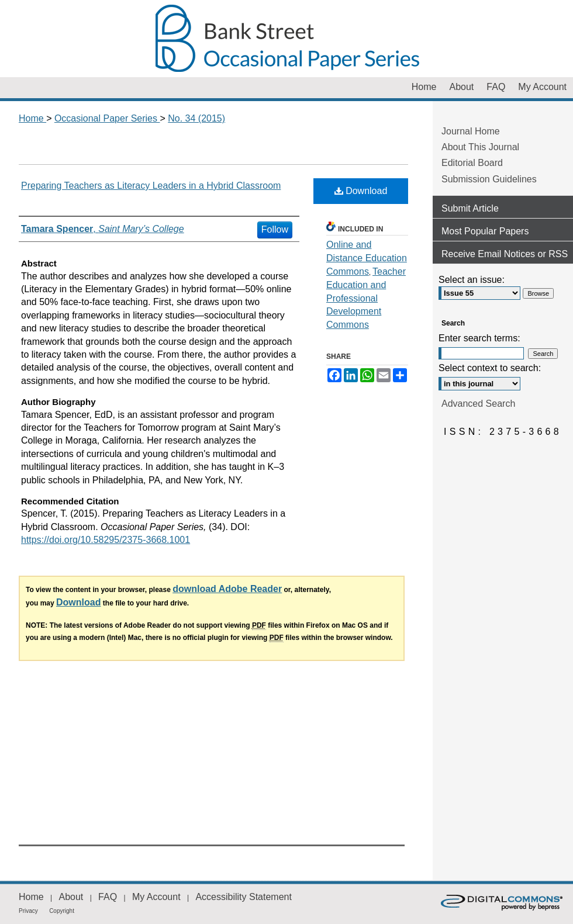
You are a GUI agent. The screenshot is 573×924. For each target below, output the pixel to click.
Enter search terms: (479, 338)
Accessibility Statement (244, 897)
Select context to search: (490, 368)
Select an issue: (472, 280)
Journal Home (471, 131)
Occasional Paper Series (286, 39)
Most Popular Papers (485, 231)
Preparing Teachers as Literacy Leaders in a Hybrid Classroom (151, 186)
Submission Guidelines (489, 179)
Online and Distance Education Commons (367, 258)
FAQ (108, 897)
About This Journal (480, 147)
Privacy (28, 911)
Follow (275, 229)
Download (361, 191)
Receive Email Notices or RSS (505, 254)
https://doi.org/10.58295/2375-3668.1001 (106, 540)
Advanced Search (478, 404)
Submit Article (470, 208)
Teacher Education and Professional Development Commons (366, 298)
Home (32, 118)
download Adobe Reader (227, 589)
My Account (156, 897)
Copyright (62, 911)
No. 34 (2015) (196, 118)
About (71, 897)
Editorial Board (472, 163)
